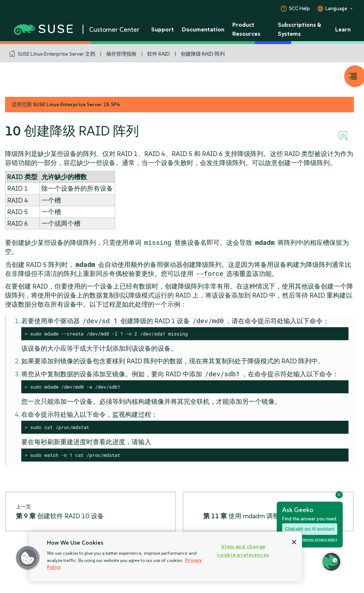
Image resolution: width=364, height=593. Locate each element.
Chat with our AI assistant (310, 529)
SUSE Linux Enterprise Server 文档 (56, 54)
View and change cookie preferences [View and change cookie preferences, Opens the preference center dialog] (243, 551)
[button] (28, 558)
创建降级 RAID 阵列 (203, 54)
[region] (165, 557)
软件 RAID (159, 54)
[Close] (294, 542)
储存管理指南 (121, 54)
